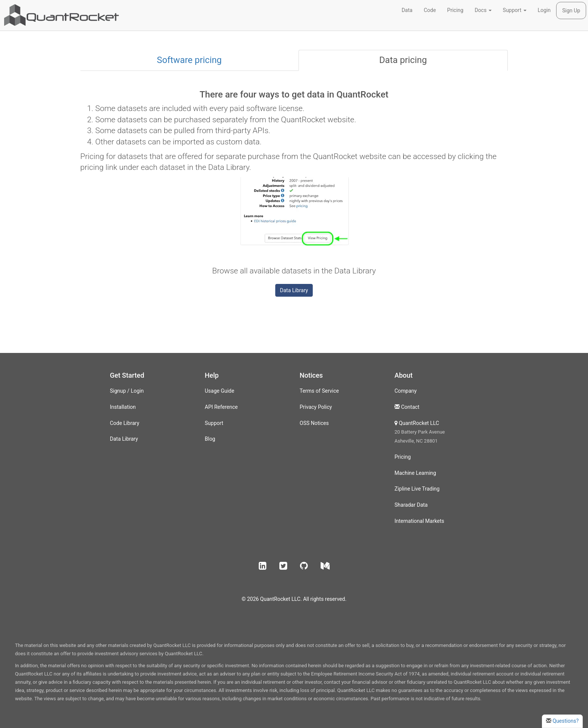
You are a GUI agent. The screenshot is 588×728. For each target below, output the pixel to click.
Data (407, 10)
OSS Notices (314, 423)
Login (544, 10)
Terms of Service (319, 391)
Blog (210, 439)
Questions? (565, 721)
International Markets (419, 521)
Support (214, 423)
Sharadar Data (411, 505)
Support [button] (515, 10)
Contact (410, 407)
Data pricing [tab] (403, 60)
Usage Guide (220, 391)
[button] (263, 566)
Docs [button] (483, 10)
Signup (118, 391)
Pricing (455, 10)
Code (430, 10)
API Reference (221, 407)
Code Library (124, 423)
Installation (123, 407)
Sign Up (571, 11)
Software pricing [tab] (189, 60)
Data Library (294, 290)
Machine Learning (415, 473)
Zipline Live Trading (417, 489)
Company (406, 391)
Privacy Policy (316, 407)
